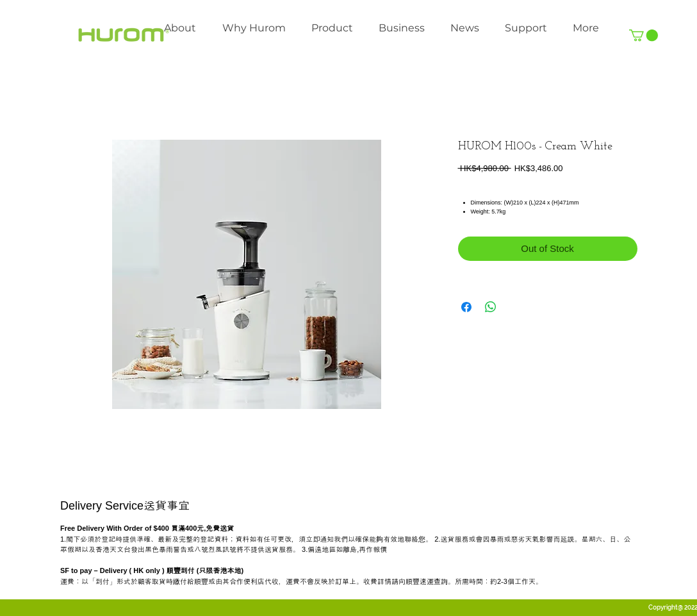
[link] (644, 35)
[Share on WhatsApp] (491, 307)
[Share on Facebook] (466, 307)
